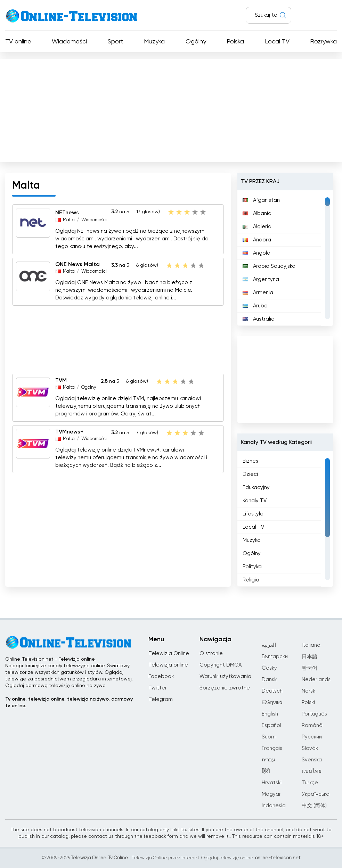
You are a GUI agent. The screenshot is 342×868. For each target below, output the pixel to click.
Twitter (158, 688)
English (270, 714)
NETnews (67, 213)
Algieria (257, 227)
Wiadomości (69, 42)
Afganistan (261, 200)
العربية (269, 645)
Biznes (250, 461)
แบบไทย (312, 771)
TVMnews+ (69, 432)
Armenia (258, 293)
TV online (18, 42)
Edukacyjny (256, 487)
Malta (69, 220)
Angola (256, 253)
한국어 (310, 668)
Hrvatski (272, 783)
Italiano (311, 645)
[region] (286, 258)
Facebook (161, 676)
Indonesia (274, 806)
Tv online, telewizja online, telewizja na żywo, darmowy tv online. (69, 702)
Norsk (308, 691)
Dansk (269, 680)
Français (272, 748)
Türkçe (310, 783)
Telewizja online (168, 665)
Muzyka (154, 42)
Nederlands (316, 680)
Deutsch (272, 691)
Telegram (161, 699)
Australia (259, 319)
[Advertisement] (171, 109)
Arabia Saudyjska (269, 266)
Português (314, 714)
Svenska (312, 760)
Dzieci (250, 474)
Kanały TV (255, 501)
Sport (116, 42)
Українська (316, 794)
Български (275, 657)
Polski (308, 702)
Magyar (271, 794)
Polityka (252, 567)
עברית (268, 760)
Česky (269, 668)
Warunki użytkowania (225, 676)
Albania (257, 213)
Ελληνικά (272, 702)
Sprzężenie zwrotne (225, 688)
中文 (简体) (314, 806)
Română (312, 725)
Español (271, 725)
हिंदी (266, 771)
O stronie (211, 654)
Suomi (269, 737)
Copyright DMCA (221, 665)
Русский (312, 737)
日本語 (310, 657)
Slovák (310, 748)
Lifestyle (253, 514)
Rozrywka (323, 42)
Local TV (277, 42)
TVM (61, 381)
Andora (257, 240)
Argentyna (261, 279)
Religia (251, 580)
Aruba (255, 306)
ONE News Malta (78, 265)
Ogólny (196, 42)
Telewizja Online (169, 654)
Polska (235, 42)
